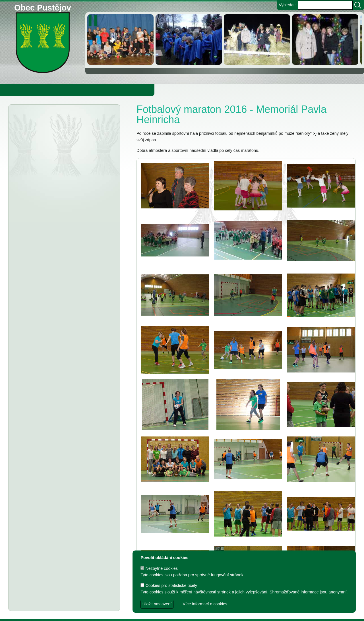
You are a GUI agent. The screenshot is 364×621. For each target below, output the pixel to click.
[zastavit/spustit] (95, 20)
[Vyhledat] (358, 5)
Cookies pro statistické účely (169, 585)
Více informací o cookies (205, 604)
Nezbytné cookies (159, 568)
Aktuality (34, 119)
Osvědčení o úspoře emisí (60, 214)
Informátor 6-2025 (57, 131)
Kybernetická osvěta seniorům (68, 235)
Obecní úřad (16, 90)
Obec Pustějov (43, 7)
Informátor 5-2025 (57, 158)
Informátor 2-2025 (52, 225)
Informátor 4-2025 (52, 186)
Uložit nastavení (157, 604)
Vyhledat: (287, 5)
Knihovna (97, 90)
